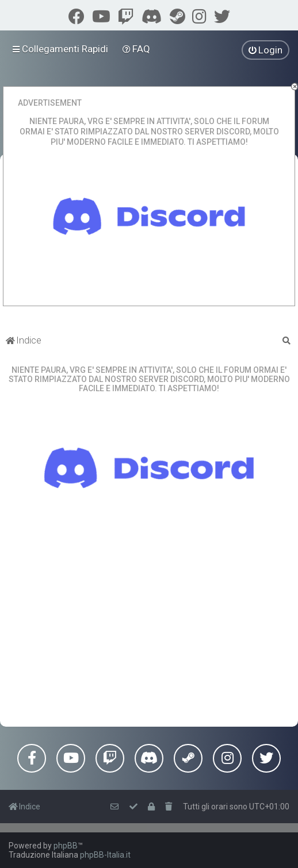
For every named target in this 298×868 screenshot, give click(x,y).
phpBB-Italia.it (105, 855)
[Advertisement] (149, 635)
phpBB (66, 846)
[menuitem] (137, 49)
